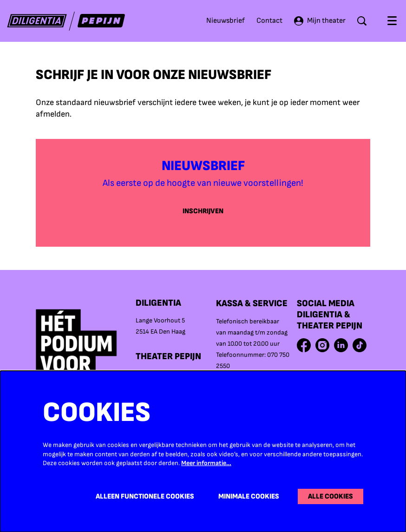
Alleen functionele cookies (143, 496)
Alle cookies (330, 496)
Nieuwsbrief (226, 21)
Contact (269, 21)
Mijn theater (320, 21)
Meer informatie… (206, 463)
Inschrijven (203, 211)
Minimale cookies (247, 496)
